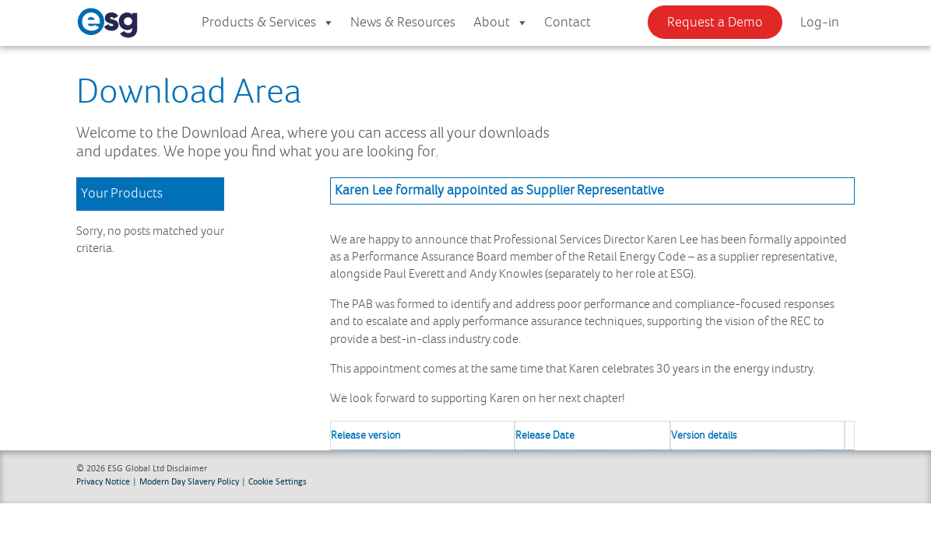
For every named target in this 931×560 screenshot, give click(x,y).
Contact (567, 23)
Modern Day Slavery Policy (189, 481)
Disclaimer (187, 468)
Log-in (820, 23)
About (501, 23)
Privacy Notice (103, 481)
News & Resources (403, 23)
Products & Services (268, 23)
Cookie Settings (278, 481)
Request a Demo (715, 23)
